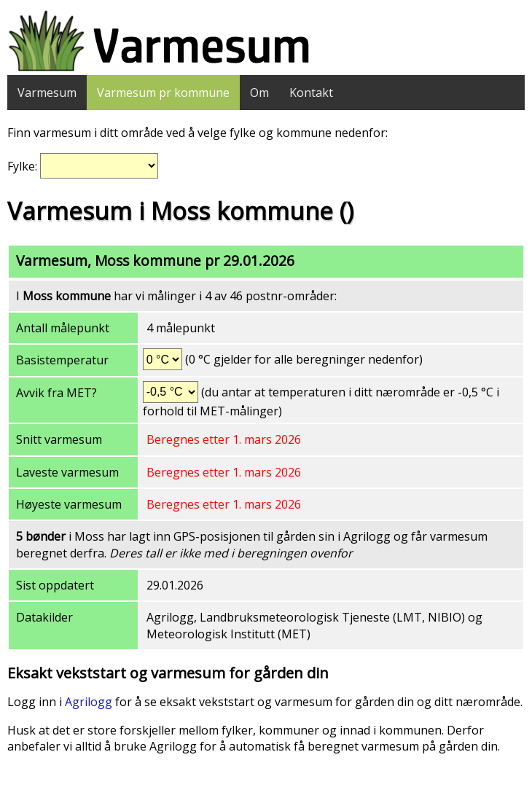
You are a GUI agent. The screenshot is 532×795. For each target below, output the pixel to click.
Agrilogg (89, 702)
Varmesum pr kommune (163, 93)
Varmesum (47, 93)
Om (259, 93)
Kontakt (311, 93)
